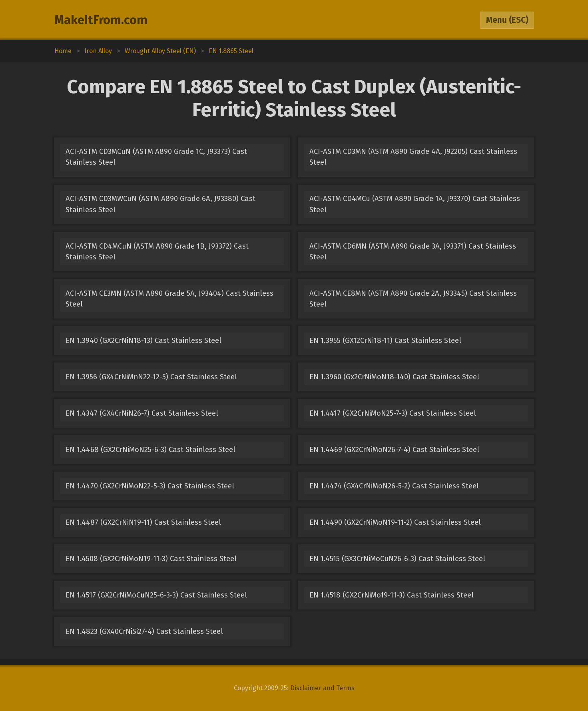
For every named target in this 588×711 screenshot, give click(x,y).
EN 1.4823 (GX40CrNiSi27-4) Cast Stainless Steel (144, 631)
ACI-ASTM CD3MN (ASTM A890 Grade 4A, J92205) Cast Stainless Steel (413, 157)
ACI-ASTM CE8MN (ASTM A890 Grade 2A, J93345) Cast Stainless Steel (413, 299)
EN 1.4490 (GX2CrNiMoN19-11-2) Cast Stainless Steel (395, 522)
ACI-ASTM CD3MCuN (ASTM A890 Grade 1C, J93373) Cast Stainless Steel (156, 157)
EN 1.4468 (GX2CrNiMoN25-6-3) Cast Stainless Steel (150, 450)
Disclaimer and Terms (322, 688)
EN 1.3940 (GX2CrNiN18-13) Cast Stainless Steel (144, 341)
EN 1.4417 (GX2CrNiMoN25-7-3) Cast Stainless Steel (393, 413)
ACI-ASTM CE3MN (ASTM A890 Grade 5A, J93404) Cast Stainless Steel (169, 299)
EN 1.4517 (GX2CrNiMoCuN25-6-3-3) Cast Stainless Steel (156, 595)
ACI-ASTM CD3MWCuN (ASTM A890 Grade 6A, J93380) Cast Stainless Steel (160, 204)
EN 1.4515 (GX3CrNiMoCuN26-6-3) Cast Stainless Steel (397, 559)
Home (63, 51)
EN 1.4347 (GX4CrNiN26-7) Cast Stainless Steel (142, 413)
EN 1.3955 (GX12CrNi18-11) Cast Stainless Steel (385, 341)
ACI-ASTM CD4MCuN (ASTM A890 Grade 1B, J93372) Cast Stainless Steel (157, 252)
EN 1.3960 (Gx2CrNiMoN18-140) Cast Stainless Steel (394, 377)
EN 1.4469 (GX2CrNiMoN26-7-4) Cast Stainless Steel (394, 450)
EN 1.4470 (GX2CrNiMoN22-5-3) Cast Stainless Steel (150, 486)
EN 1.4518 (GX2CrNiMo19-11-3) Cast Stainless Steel (392, 595)
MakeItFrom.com (101, 20)
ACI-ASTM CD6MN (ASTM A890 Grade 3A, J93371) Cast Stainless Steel (413, 252)
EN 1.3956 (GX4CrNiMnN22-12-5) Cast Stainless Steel (151, 377)
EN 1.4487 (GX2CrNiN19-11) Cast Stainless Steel (143, 522)
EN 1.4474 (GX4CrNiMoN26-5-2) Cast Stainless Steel (394, 486)
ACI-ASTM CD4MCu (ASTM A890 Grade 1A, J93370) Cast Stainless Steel (415, 204)
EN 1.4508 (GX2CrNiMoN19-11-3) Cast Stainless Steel (151, 559)
